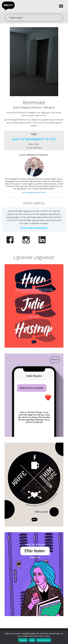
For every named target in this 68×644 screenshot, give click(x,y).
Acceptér (23, 640)
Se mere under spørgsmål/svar (34, 228)
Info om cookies (44, 640)
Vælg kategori (16, 17)
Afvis (32, 640)
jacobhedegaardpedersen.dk (34, 192)
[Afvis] (65, 637)
